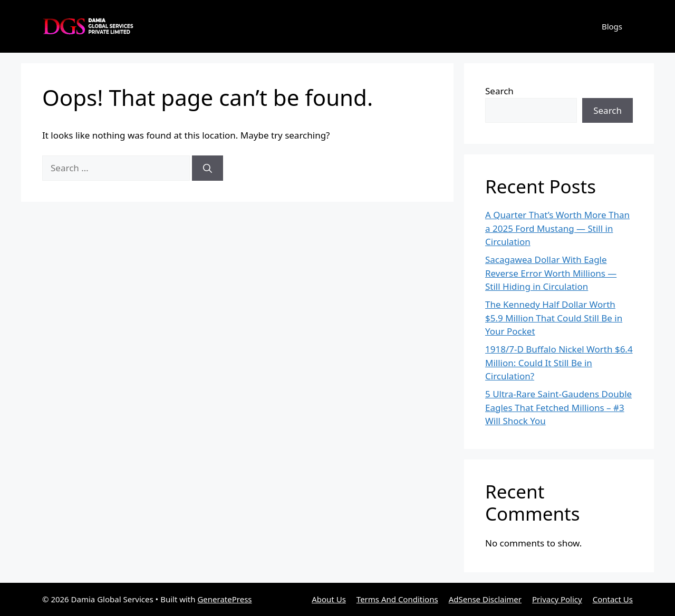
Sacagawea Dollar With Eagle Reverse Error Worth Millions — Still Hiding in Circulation (551, 273)
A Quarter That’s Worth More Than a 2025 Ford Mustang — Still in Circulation (557, 228)
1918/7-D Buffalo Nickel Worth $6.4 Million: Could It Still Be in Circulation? (559, 363)
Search (499, 91)
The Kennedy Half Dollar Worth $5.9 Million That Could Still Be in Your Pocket (554, 318)
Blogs (612, 26)
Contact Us (613, 599)
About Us (329, 599)
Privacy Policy (557, 599)
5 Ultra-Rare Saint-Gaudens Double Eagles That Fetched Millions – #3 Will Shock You (558, 407)
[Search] (208, 168)
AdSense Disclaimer (485, 599)
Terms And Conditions (397, 599)
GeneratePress (224, 599)
